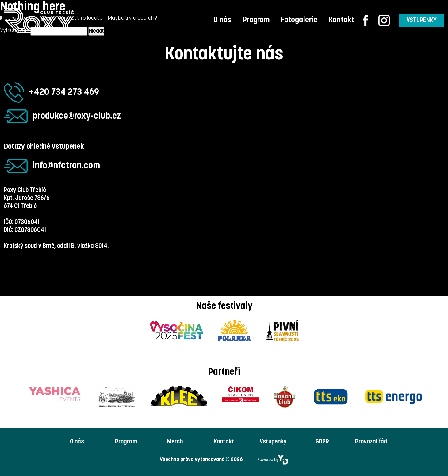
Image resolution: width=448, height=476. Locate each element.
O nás (222, 20)
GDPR (322, 442)
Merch (175, 442)
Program (256, 20)
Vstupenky (273, 442)
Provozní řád (371, 442)
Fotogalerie (299, 20)
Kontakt (341, 20)
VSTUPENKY (422, 21)
